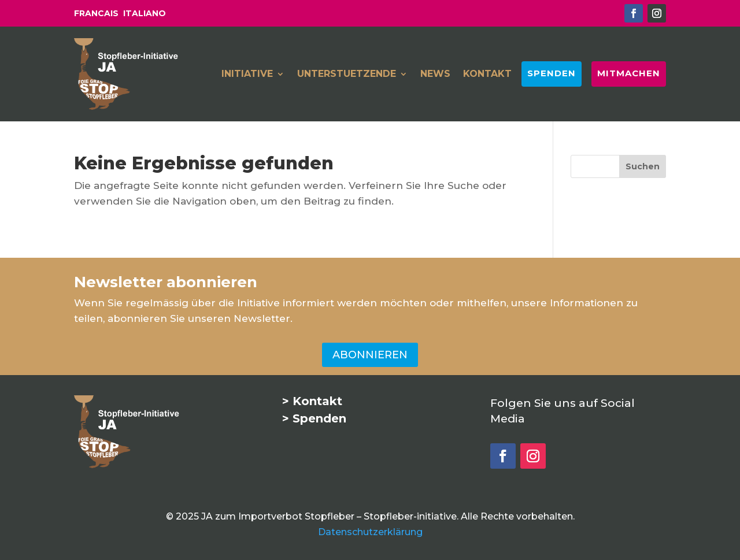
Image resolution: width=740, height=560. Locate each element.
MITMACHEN (628, 73)
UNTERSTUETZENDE (347, 75)
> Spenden (314, 418)
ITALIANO (145, 13)
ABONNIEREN (370, 355)
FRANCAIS (96, 13)
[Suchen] (643, 166)
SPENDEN (551, 73)
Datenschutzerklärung (370, 532)
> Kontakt (312, 401)
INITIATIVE (247, 75)
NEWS (435, 75)
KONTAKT (487, 75)
